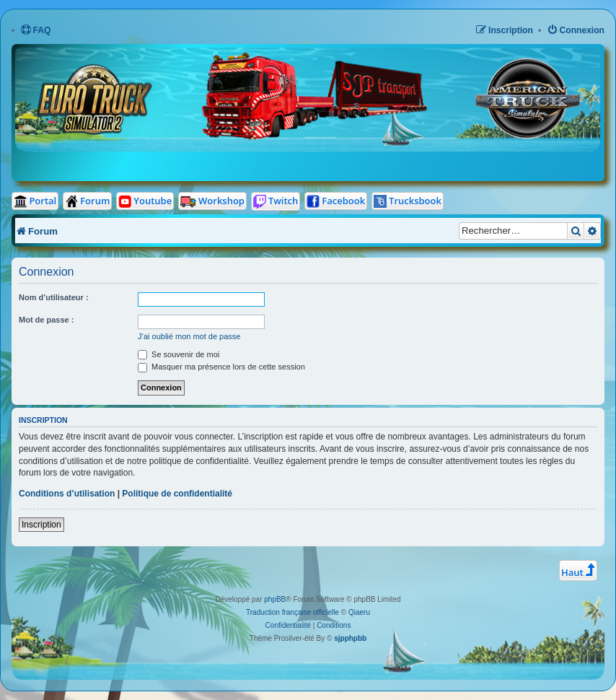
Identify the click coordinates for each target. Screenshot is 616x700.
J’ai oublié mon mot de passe (189, 336)
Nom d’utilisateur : (54, 297)
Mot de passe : (46, 320)
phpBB (275, 599)
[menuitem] (36, 31)
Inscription (41, 525)
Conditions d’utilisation (67, 494)
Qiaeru (359, 612)
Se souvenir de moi (179, 354)
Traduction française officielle (292, 612)
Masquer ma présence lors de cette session (221, 367)
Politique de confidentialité (177, 494)
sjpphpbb (350, 638)
